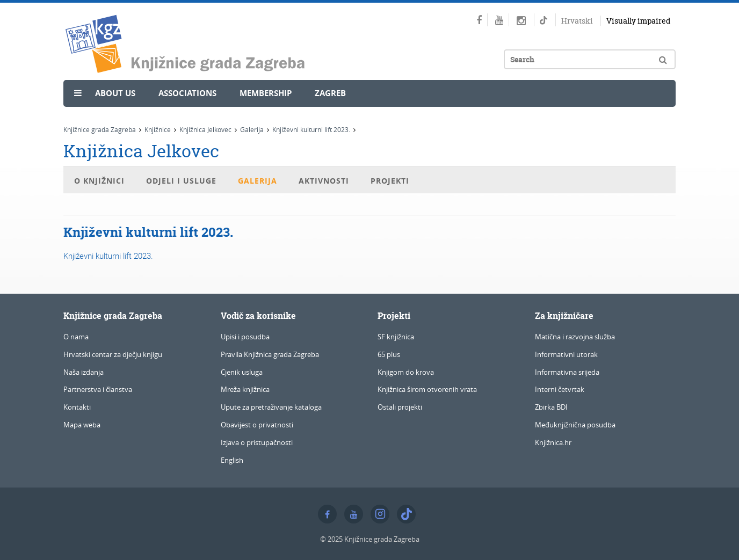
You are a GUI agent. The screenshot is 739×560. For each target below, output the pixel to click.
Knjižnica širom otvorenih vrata (427, 389)
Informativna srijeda (567, 372)
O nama (76, 337)
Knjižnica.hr (553, 442)
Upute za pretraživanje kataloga (271, 407)
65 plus (389, 354)
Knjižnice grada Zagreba (100, 129)
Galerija (252, 129)
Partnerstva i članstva (98, 389)
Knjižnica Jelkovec (205, 129)
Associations (187, 93)
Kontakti (77, 407)
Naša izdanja (84, 372)
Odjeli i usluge (181, 181)
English (232, 460)
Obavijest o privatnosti (257, 425)
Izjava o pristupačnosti (257, 442)
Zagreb (330, 93)
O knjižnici (99, 181)
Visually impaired (638, 21)
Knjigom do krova (406, 372)
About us (115, 93)
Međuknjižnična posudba (575, 425)
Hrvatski (577, 21)
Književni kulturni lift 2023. (311, 129)
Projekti (390, 181)
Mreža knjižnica (245, 389)
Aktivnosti (324, 181)
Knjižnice (158, 129)
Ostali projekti (400, 407)
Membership (266, 93)
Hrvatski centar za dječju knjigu (113, 354)
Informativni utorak (566, 354)
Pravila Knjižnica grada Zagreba (270, 354)
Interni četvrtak (560, 389)
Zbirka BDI (551, 407)
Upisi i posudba (245, 337)
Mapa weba (82, 425)
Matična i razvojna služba (575, 337)
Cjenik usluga (242, 372)
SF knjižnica (396, 337)
